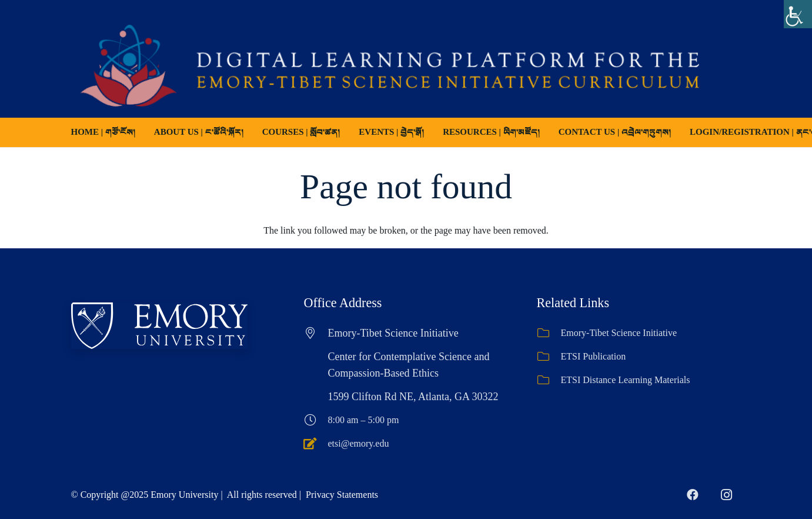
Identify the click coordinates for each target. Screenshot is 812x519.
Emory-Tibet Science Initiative (619, 333)
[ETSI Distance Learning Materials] (549, 380)
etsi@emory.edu (359, 443)
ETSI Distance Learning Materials (626, 380)
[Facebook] (693, 495)
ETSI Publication (594, 356)
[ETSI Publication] (549, 357)
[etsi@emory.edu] (316, 444)
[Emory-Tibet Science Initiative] (549, 333)
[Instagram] (727, 495)
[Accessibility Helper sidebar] (798, 14)
